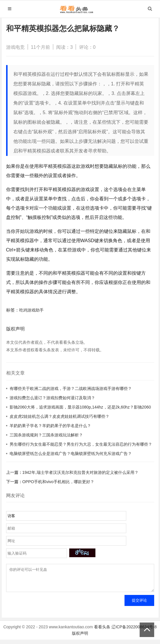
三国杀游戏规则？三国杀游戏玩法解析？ (46, 435)
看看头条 (102, 631)
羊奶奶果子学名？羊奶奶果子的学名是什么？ (50, 426)
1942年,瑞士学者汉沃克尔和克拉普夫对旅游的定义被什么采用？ (80, 472)
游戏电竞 (15, 47)
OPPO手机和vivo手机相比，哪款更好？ (58, 482)
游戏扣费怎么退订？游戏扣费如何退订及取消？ (52, 398)
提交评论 (139, 605)
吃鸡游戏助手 (31, 310)
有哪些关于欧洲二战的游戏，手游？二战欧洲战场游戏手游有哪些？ (71, 388)
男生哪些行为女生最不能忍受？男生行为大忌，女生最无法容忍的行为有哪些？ (81, 444)
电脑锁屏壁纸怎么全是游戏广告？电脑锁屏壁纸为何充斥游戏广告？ (71, 454)
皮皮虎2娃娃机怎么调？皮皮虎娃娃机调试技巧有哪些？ (60, 416)
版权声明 (80, 638)
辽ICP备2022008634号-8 (134, 631)
